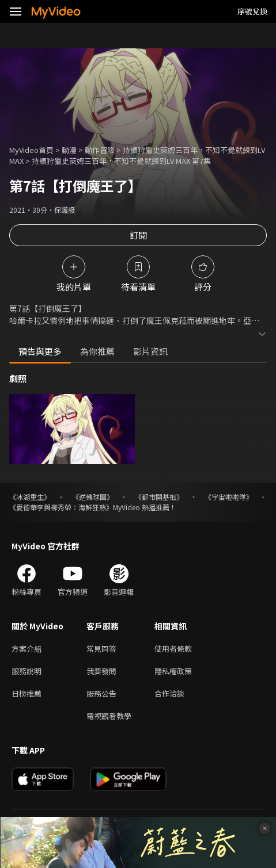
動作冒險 (100, 150)
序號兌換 (252, 11)
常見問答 (101, 649)
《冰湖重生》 (30, 497)
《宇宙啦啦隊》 (229, 497)
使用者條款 (173, 649)
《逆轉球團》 (93, 497)
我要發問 (101, 671)
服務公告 (101, 693)
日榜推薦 (27, 693)
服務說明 (27, 671)
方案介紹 (27, 649)
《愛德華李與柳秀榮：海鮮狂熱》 (61, 507)
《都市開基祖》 (159, 497)
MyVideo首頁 (31, 150)
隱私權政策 (173, 671)
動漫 (69, 150)
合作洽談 (169, 693)
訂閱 (138, 235)
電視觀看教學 (109, 716)
